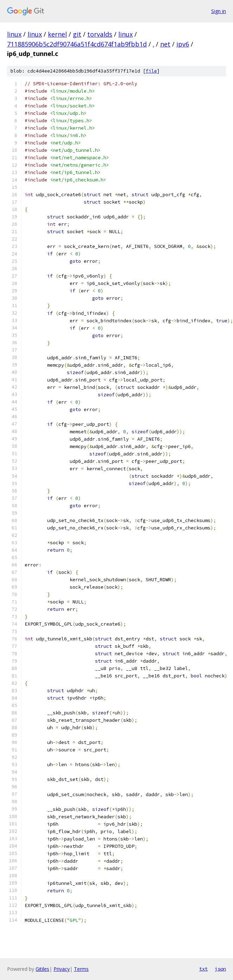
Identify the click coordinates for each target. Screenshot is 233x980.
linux (14, 34)
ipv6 (183, 44)
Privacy (62, 969)
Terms (81, 969)
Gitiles (42, 969)
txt (203, 969)
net (165, 44)
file (151, 71)
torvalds (100, 34)
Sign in (219, 11)
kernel (57, 34)
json (220, 969)
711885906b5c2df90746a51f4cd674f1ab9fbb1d (77, 44)
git (77, 34)
